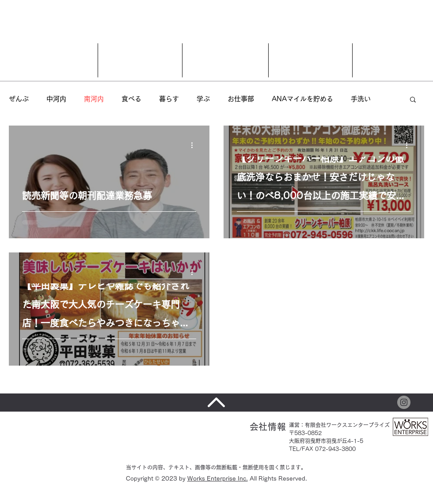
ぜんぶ (19, 99)
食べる (131, 99)
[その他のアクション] (195, 145)
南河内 (94, 99)
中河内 (56, 99)
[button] (413, 100)
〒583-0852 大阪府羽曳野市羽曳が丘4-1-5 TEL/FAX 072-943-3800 (326, 441)
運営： (297, 425)
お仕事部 (241, 99)
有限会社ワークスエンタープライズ (347, 425)
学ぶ (203, 99)
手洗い (361, 99)
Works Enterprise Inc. (218, 479)
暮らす (169, 99)
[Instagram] (404, 402)
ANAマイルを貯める (302, 99)
